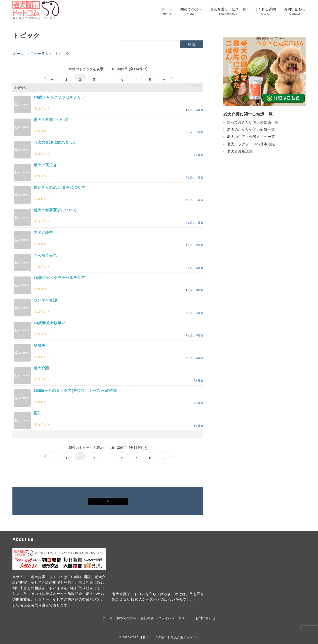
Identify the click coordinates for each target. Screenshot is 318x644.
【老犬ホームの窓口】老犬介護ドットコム (169, 637)
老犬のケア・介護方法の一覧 (251, 137)
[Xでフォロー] (108, 501)
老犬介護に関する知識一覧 (248, 114)
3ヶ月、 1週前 (195, 110)
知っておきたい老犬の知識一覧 (253, 122)
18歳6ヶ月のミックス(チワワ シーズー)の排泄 (76, 390)
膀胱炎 (39, 345)
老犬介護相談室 (240, 151)
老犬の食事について (51, 120)
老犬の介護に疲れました (55, 142)
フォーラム (40, 54)
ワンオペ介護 (45, 300)
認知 (38, 413)
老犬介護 (41, 368)
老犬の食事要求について (55, 210)
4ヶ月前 (198, 155)
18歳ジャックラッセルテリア (59, 97)
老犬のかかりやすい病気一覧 (251, 129)
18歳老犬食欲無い (50, 323)
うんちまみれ (45, 255)
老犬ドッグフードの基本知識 (251, 144)
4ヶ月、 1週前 (195, 177)
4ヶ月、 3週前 (195, 290)
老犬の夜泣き (45, 165)
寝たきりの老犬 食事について (60, 187)
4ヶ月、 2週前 (195, 245)
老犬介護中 (43, 232)
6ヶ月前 (198, 381)
